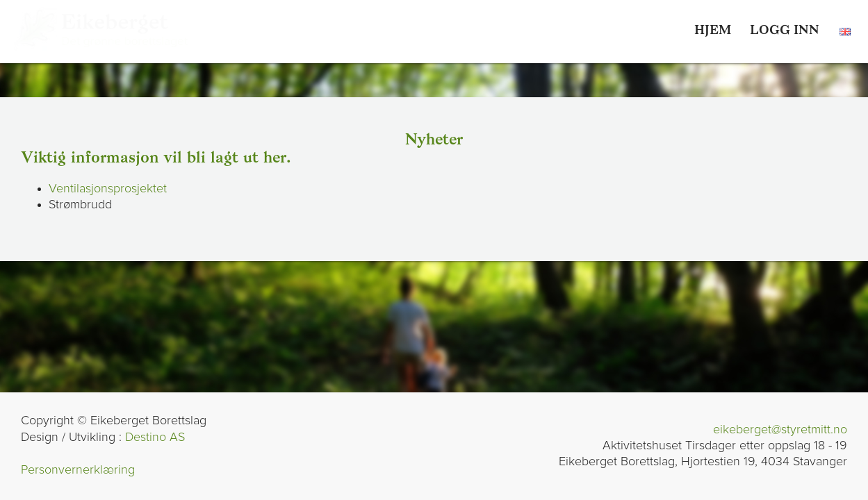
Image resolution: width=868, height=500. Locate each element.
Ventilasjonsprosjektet (108, 189)
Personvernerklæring (78, 470)
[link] (785, 31)
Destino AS (155, 437)
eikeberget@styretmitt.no (780, 430)
